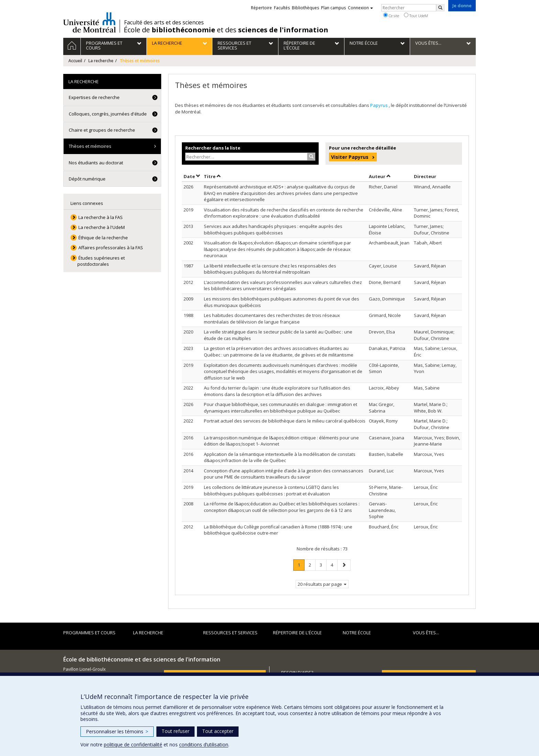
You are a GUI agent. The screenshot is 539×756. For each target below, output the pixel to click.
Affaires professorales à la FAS (111, 248)
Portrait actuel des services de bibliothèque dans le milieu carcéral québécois (285, 421)
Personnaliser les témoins (117, 731)
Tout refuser (175, 731)
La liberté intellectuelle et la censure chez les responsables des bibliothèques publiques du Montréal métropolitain (270, 269)
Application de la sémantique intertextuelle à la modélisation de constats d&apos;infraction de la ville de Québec (280, 457)
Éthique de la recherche (103, 238)
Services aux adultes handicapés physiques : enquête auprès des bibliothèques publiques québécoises (273, 229)
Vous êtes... (426, 633)
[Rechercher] (440, 8)
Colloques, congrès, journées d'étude (108, 114)
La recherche (101, 61)
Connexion (360, 8)
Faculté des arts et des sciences (164, 22)
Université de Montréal (90, 22)
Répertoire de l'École (297, 633)
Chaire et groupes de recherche (102, 130)
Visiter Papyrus (350, 157)
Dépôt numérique (87, 179)
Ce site (391, 15)
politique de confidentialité (133, 744)
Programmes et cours (89, 633)
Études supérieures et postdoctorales (101, 261)
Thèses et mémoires (90, 146)
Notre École (357, 633)
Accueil (75, 61)
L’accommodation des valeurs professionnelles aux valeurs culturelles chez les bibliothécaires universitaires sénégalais (283, 286)
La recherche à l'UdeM (102, 227)
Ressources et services (230, 633)
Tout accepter (218, 731)
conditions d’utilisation (204, 744)
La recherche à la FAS (101, 217)
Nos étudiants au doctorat (96, 163)
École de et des (226, 30)
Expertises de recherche (94, 97)
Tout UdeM (416, 15)
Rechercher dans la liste (213, 148)
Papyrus (379, 105)
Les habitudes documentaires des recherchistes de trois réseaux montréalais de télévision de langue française (272, 319)
